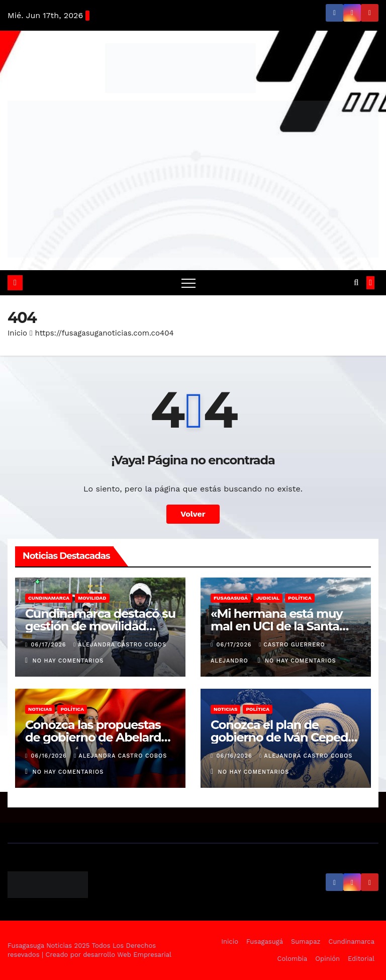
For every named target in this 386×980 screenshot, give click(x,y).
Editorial (361, 959)
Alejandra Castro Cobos (120, 645)
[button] (356, 282)
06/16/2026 (50, 756)
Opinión (327, 959)
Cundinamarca (49, 598)
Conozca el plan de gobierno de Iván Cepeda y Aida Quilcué (283, 737)
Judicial (268, 598)
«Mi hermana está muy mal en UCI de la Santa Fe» (276, 626)
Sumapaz (306, 942)
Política (300, 598)
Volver (193, 514)
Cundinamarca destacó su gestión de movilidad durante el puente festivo (100, 626)
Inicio (17, 333)
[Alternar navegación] (188, 283)
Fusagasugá (231, 598)
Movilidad (92, 598)
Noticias (40, 709)
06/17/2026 (50, 645)
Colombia (293, 959)
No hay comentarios (68, 661)
